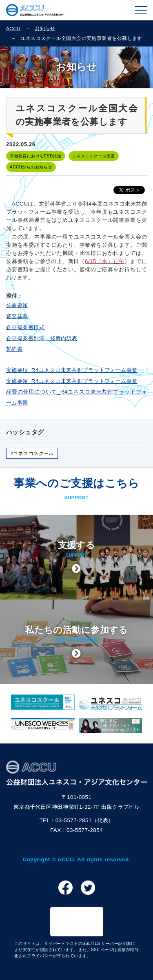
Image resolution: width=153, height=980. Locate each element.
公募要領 (17, 305)
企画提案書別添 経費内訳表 (42, 338)
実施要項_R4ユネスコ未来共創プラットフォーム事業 (72, 370)
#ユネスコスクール (32, 453)
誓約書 (14, 349)
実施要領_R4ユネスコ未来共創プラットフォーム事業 (72, 381)
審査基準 (17, 316)
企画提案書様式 (25, 327)
